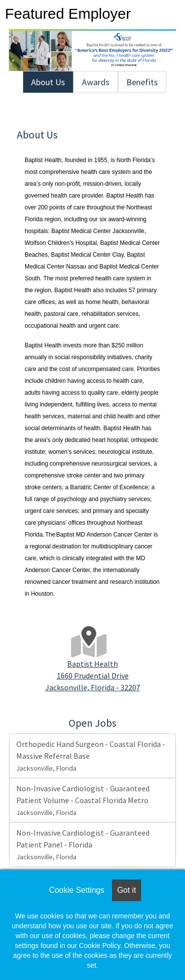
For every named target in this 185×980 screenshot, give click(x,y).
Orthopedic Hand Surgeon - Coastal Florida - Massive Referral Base (91, 756)
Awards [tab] (96, 82)
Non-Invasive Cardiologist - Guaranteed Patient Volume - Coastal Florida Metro (83, 800)
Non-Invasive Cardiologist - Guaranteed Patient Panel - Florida (83, 845)
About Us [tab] (48, 82)
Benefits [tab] (142, 82)
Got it (126, 890)
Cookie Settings (76, 890)
